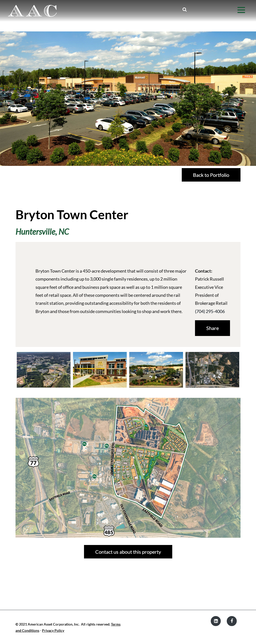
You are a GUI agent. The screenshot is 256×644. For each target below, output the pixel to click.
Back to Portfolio (211, 175)
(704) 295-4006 (210, 311)
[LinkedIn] (216, 621)
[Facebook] (232, 621)
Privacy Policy (53, 630)
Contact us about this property (128, 552)
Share (212, 328)
